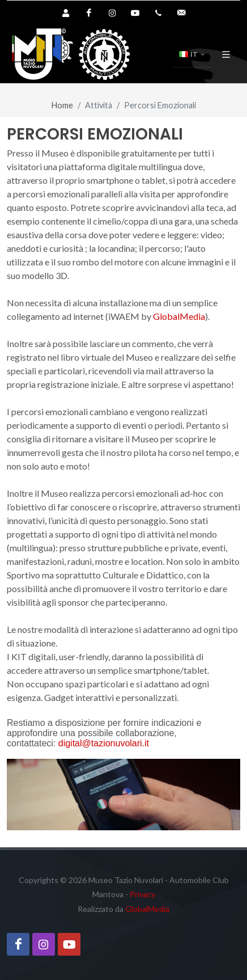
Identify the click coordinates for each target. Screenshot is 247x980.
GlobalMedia (179, 316)
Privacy (142, 894)
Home (62, 105)
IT (192, 54)
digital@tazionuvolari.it (104, 743)
